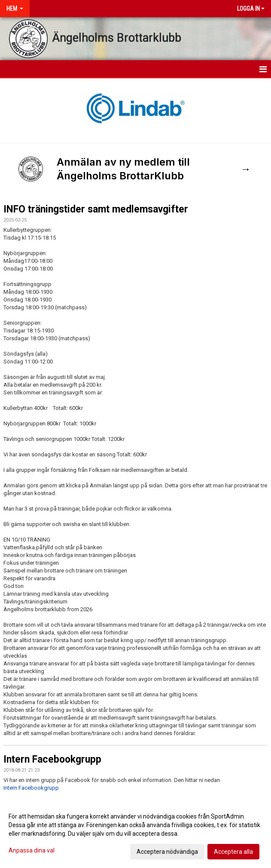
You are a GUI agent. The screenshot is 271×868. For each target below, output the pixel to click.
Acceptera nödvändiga (167, 852)
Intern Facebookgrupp (52, 759)
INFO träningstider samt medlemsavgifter (96, 209)
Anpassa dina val (32, 850)
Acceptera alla (233, 852)
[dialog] (135, 834)
